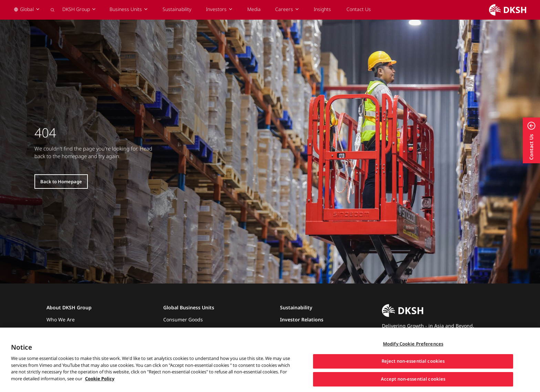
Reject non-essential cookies (413, 369)
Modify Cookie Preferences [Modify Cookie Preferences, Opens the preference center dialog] (413, 351)
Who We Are (61, 319)
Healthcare (176, 330)
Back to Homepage (61, 182)
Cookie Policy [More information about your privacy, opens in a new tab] (100, 386)
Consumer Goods (183, 319)
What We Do (61, 330)
